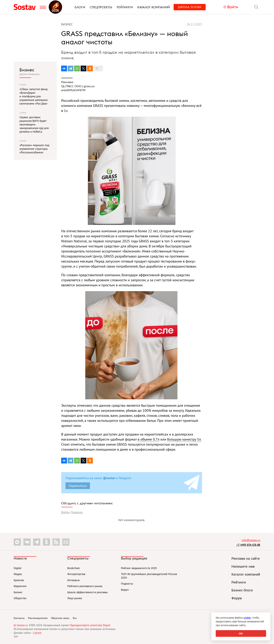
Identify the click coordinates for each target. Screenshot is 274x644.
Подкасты (127, 584)
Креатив (19, 580)
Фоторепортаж (76, 574)
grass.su (89, 86)
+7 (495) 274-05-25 (248, 545)
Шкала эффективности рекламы (87, 592)
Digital (17, 568)
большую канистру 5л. (184, 439)
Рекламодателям (38, 618)
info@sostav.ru (251, 540)
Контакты (19, 618)
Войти (65, 512)
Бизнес (27, 70)
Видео (125, 590)
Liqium (37, 633)
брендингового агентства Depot (90, 625)
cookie (247, 618)
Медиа (18, 574)
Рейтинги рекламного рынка (85, 586)
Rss (75, 618)
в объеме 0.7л (149, 439)
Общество (20, 598)
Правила (77, 512)
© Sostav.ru (21, 625)
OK (241, 633)
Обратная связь (60, 618)
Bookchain (74, 568)
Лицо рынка (75, 598)
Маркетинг (20, 586)
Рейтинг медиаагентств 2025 (139, 568)
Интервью (73, 580)
